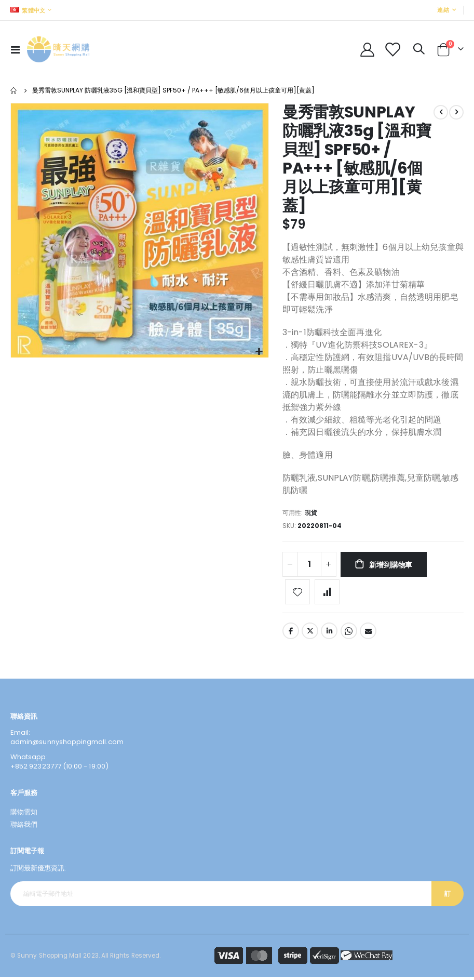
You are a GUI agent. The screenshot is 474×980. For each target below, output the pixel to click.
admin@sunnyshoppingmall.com (67, 745)
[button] (259, 352)
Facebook (291, 634)
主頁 (14, 90)
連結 (443, 10)
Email (368, 634)
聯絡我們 (24, 827)
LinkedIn (329, 634)
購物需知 (24, 815)
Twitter (310, 634)
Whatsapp (349, 634)
